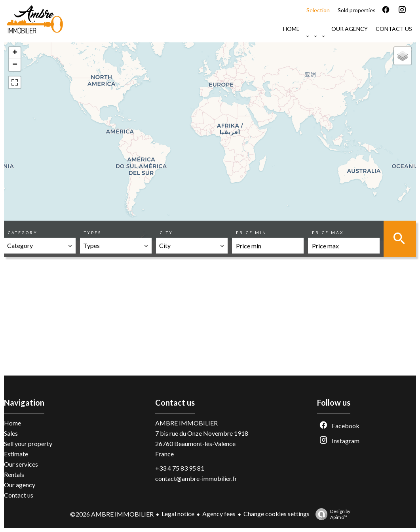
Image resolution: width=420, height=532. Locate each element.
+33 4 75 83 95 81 (180, 468)
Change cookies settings (277, 514)
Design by (331, 514)
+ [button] (15, 53)
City (166, 233)
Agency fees (219, 514)
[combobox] (40, 246)
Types (93, 233)
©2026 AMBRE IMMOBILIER (112, 514)
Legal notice (178, 514)
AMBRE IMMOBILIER (186, 423)
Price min (251, 233)
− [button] (15, 65)
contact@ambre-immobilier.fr (196, 478)
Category (23, 233)
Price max (328, 233)
